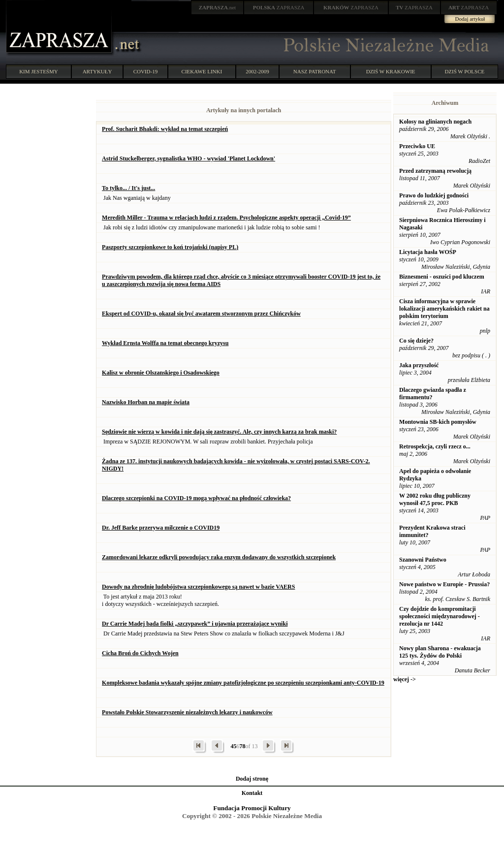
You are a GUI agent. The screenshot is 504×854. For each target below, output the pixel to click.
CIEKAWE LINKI (202, 71)
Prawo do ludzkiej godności (434, 195)
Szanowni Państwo (423, 560)
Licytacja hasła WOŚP (428, 252)
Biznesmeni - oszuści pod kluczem (442, 277)
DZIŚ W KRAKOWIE (391, 71)
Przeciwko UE (417, 146)
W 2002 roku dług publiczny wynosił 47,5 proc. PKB (435, 499)
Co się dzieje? (416, 341)
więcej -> (405, 679)
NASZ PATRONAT (315, 71)
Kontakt (252, 793)
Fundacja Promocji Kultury (252, 808)
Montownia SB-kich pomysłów (438, 422)
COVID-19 (146, 71)
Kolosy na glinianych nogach (435, 122)
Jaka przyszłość (419, 365)
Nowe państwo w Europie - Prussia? (444, 584)
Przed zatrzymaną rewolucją (435, 171)
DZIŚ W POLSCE (464, 71)
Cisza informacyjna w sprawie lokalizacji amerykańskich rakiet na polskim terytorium (444, 309)
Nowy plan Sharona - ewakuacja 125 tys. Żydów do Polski (440, 652)
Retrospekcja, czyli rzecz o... (435, 446)
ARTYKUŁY (97, 71)
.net (218, 7)
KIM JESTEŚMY (39, 71)
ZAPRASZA (279, 7)
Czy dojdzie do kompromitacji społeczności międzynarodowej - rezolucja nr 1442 (440, 616)
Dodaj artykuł (470, 19)
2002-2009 (257, 71)
